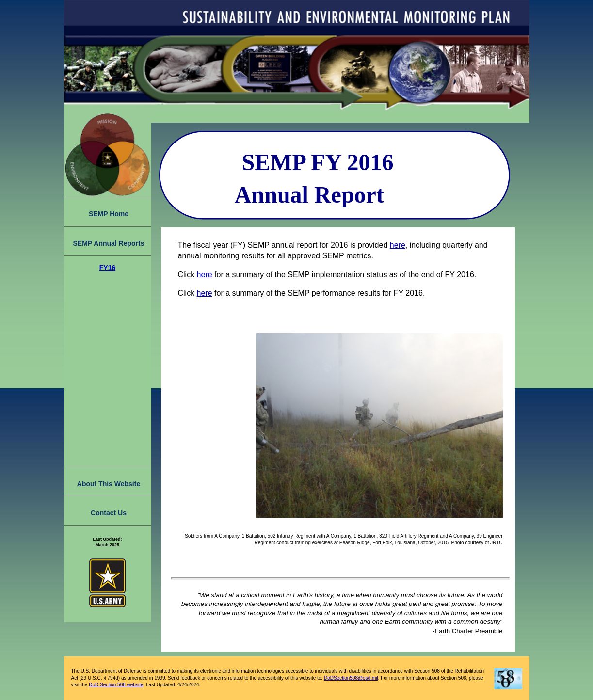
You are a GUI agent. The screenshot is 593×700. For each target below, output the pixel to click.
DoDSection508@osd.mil (351, 678)
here (398, 245)
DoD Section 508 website (116, 685)
